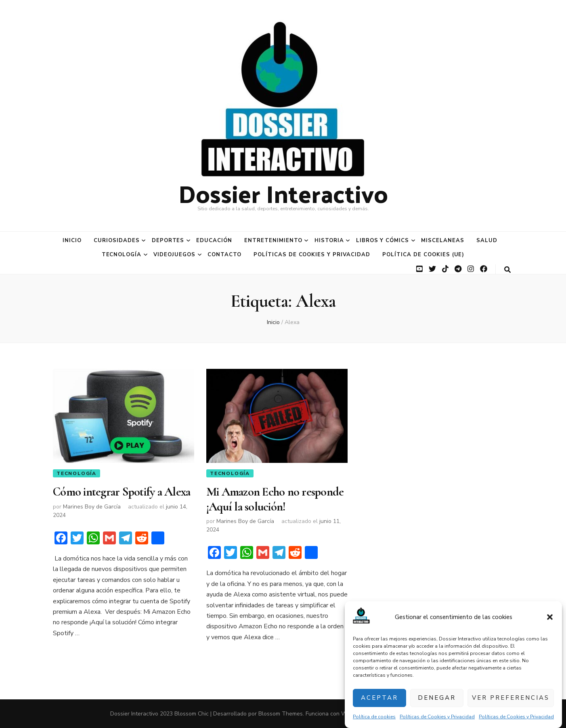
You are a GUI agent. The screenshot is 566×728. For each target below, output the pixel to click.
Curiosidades (117, 241)
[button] (550, 617)
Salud (487, 241)
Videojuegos (174, 255)
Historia (329, 241)
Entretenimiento (273, 241)
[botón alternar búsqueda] (507, 270)
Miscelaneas (443, 241)
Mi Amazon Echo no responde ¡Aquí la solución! (275, 499)
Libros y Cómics (383, 241)
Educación (214, 241)
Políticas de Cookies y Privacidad (437, 717)
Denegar (437, 698)
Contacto (224, 255)
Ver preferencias (511, 698)
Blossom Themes (281, 714)
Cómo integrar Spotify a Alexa (122, 492)
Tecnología (122, 255)
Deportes (168, 241)
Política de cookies (374, 717)
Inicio (72, 241)
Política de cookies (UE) (423, 255)
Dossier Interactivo (283, 193)
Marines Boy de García (92, 507)
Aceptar (379, 698)
